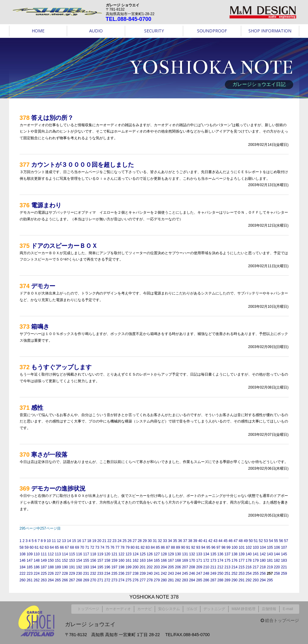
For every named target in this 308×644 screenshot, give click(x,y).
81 (138, 547)
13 (64, 541)
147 (30, 560)
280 (164, 580)
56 (281, 541)
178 (249, 560)
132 (192, 554)
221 (284, 567)
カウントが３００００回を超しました (83, 165)
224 (37, 573)
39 (195, 541)
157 (100, 560)
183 (284, 560)
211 (213, 567)
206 (178, 567)
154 (79, 560)
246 (192, 573)
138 (235, 554)
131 (185, 554)
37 (185, 541)
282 (178, 580)
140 (249, 554)
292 (249, 580)
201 (143, 567)
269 (86, 580)
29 (145, 541)
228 (65, 573)
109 (30, 554)
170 (192, 560)
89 (178, 547)
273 (114, 580)
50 (251, 541)
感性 (37, 408)
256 (263, 573)
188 (51, 567)
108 (23, 554)
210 (206, 567)
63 (47, 547)
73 (97, 547)
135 (213, 554)
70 (82, 547)
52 (261, 541)
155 (86, 560)
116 (79, 554)
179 (256, 560)
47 (236, 541)
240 (150, 573)
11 (54, 541)
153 (72, 560)
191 (72, 567)
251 (227, 573)
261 (30, 580)
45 (225, 541)
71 (87, 547)
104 (263, 547)
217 (256, 567)
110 (37, 554)
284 (192, 580)
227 (58, 573)
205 (171, 567)
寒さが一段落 (49, 455)
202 (150, 567)
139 (242, 554)
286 (206, 580)
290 (235, 580)
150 (51, 560)
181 (270, 560)
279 (157, 580)
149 (44, 560)
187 (44, 567)
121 (114, 554)
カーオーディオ (118, 608)
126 (150, 554)
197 (114, 567)
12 (59, 541)
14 (69, 541)
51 (256, 541)
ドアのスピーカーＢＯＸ (64, 246)
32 (160, 541)
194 (93, 567)
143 (270, 554)
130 (178, 554)
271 (100, 580)
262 (37, 580)
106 (277, 547)
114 (65, 554)
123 (128, 554)
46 (230, 541)
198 (122, 567)
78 (123, 547)
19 (94, 541)
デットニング (214, 608)
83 (148, 547)
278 (150, 580)
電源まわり (46, 205)
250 (220, 573)
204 (164, 567)
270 (93, 580)
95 (208, 547)
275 (128, 580)
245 (185, 573)
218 (263, 567)
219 (270, 567)
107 (284, 547)
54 (271, 541)
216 (249, 567)
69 (77, 547)
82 (143, 547)
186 (37, 567)
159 (114, 560)
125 (143, 554)
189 (58, 567)
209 (199, 567)
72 (92, 547)
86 (163, 547)
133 (199, 554)
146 (23, 560)
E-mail (288, 608)
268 (79, 580)
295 (270, 580)
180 (263, 560)
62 (42, 547)
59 (26, 547)
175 (227, 560)
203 (157, 567)
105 (270, 547)
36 (180, 541)
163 (143, 560)
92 (193, 547)
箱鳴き (40, 327)
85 (158, 547)
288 (220, 580)
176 (235, 560)
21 (104, 541)
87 (168, 547)
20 (99, 541)
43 (215, 541)
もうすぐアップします (61, 367)
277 (143, 580)
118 (93, 554)
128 (164, 554)
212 (220, 567)
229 (72, 573)
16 (79, 541)
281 (171, 580)
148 (37, 560)
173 (213, 560)
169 (185, 560)
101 (242, 547)
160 (122, 560)
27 (135, 541)
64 (52, 547)
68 (72, 547)
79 (127, 547)
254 (249, 573)
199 (128, 567)
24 (120, 541)
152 (65, 560)
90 (183, 547)
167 (171, 560)
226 (51, 573)
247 (199, 573)
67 (67, 547)
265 (58, 580)
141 (256, 554)
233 (100, 573)
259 (284, 573)
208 (192, 567)
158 (107, 560)
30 (150, 541)
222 (23, 573)
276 (136, 580)
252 (235, 573)
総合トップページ (280, 619)
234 (107, 573)
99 (228, 547)
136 (220, 554)
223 (30, 573)
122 (122, 554)
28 (139, 541)
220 (277, 567)
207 (185, 567)
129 (171, 554)
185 (30, 567)
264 (51, 580)
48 (241, 541)
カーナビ (144, 608)
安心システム (169, 608)
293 (256, 580)
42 (210, 541)
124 (136, 554)
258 (277, 573)
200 (136, 567)
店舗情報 (269, 608)
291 (242, 580)
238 (136, 573)
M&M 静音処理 (243, 608)
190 (65, 567)
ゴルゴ (192, 608)
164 (150, 560)
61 (37, 547)
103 (256, 547)
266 (65, 580)
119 (100, 554)
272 (107, 580)
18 (89, 541)
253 (242, 573)
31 (155, 541)
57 (286, 541)
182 (277, 560)
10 (49, 541)
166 (164, 560)
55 (276, 541)
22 (109, 541)
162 (136, 560)
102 (249, 547)
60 (32, 547)
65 (57, 547)
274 (122, 580)
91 (188, 547)
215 (242, 567)
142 (263, 554)
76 (112, 547)
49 (246, 541)
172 (206, 560)
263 (44, 580)
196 (107, 567)
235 (114, 573)
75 (107, 547)
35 (175, 541)
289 (227, 580)
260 (23, 580)
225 (44, 573)
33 (165, 541)
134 (206, 554)
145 (284, 554)
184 (23, 567)
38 (190, 541)
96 (213, 547)
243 (171, 573)
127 (157, 554)
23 (114, 541)
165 (157, 560)
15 (74, 541)
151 (58, 560)
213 (227, 567)
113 (58, 554)
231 (86, 573)
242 (164, 573)
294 (263, 580)
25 (124, 541)
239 (143, 573)
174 (220, 560)
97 (218, 547)
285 (199, 580)
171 (199, 560)
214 (235, 567)
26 (130, 541)
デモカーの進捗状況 (58, 488)
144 (277, 554)
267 (72, 580)
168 (178, 560)
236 (122, 573)
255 (256, 573)
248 (206, 573)
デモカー (43, 286)
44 (220, 541)
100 (235, 547)
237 (128, 573)
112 (51, 554)
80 (133, 547)
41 (205, 541)
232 (93, 573)
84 (153, 547)
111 (44, 554)
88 (173, 547)
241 (157, 573)
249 (213, 573)
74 (102, 547)
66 (62, 547)
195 (100, 567)
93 (198, 547)
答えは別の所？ (52, 118)
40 (200, 541)
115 (72, 554)
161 (128, 560)
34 (170, 541)
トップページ (88, 608)
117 (86, 554)
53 (266, 541)
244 (178, 573)
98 (224, 547)
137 (227, 554)
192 (79, 567)
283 (185, 580)
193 (86, 567)
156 (93, 560)
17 (84, 541)
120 (107, 554)
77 (117, 547)
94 (203, 547)
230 (79, 573)
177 (242, 560)
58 (22, 547)
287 (213, 580)
